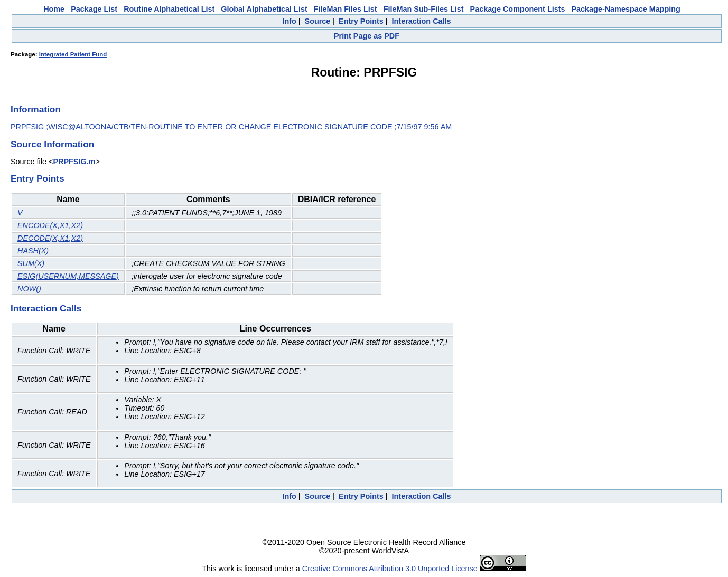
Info (289, 21)
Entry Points (361, 21)
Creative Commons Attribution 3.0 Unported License (390, 569)
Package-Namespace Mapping (626, 9)
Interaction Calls (422, 21)
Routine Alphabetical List (169, 9)
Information (36, 109)
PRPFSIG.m (74, 162)
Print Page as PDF (367, 36)
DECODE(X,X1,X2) (50, 238)
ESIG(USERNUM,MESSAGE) (68, 276)
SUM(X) (31, 263)
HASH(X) (33, 251)
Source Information (52, 144)
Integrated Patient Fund (73, 54)
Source (318, 21)
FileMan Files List (346, 9)
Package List (94, 9)
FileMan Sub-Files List (424, 9)
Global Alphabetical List (264, 9)
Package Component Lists (518, 9)
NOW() (29, 289)
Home (54, 9)
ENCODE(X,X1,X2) (50, 225)
